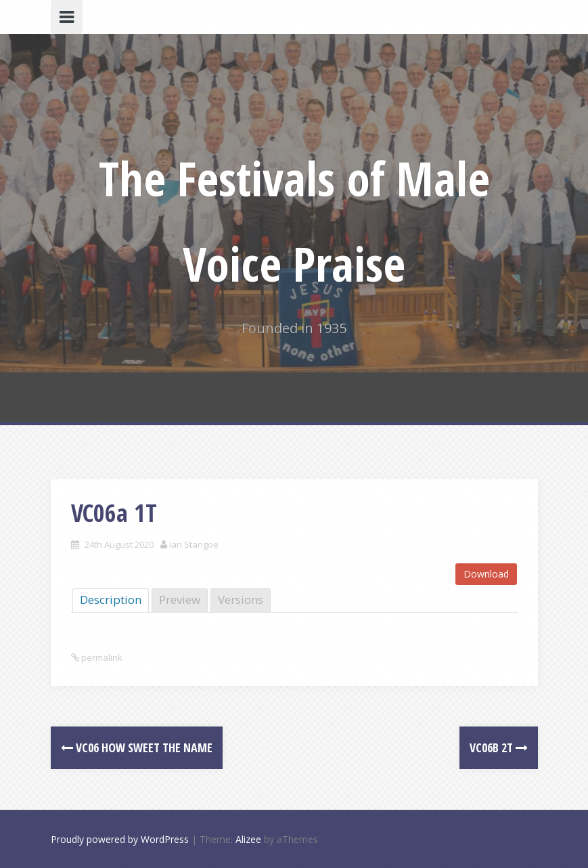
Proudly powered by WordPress (120, 839)
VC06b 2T (499, 747)
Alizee (248, 839)
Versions (241, 600)
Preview (180, 600)
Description (111, 600)
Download (486, 574)
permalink (101, 657)
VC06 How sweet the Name (137, 747)
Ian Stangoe (194, 544)
